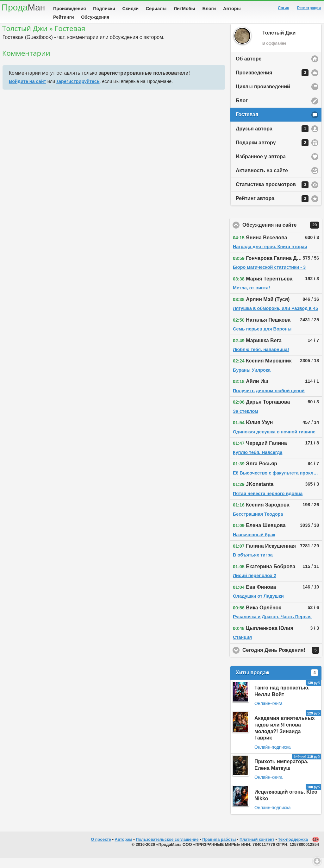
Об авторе (249, 69)
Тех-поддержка (293, 849)
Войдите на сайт (28, 91)
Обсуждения (95, 17)
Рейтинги (64, 17)
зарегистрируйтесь (78, 91)
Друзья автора (272, 139)
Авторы (232, 9)
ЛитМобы (184, 9)
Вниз (317, 861)
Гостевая (247, 124)
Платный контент (257, 849)
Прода (23, 7)
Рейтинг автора (272, 209)
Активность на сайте (262, 180)
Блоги (209, 9)
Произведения (70, 9)
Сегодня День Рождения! (282, 660)
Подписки (104, 9)
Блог (242, 110)
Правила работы (219, 849)
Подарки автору (272, 153)
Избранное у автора (261, 166)
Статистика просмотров (272, 195)
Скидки (131, 9)
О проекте (101, 849)
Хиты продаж (277, 682)
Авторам (124, 849)
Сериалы (156, 9)
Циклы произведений (263, 96)
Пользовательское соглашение (167, 849)
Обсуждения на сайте (282, 235)
